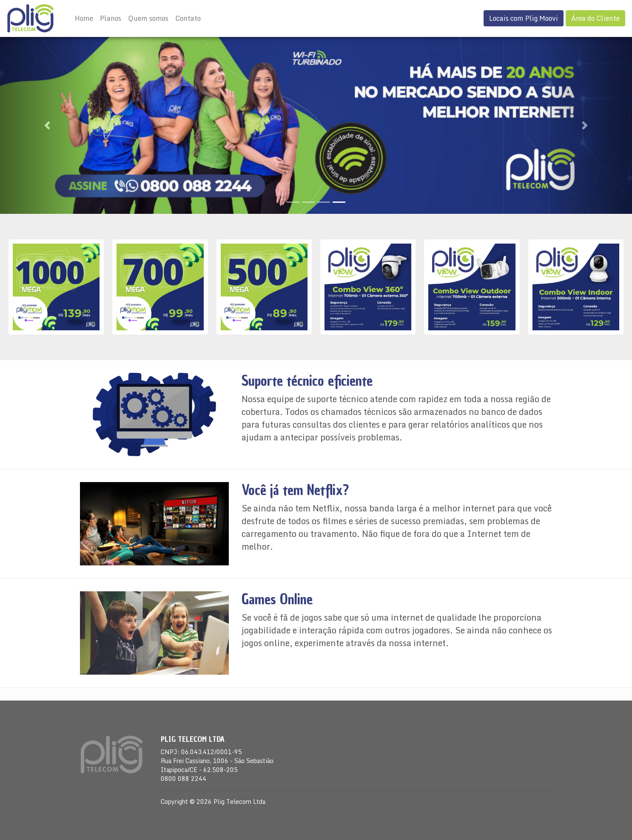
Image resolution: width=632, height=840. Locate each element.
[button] (47, 125)
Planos (111, 18)
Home (84, 18)
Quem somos (148, 18)
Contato (188, 18)
